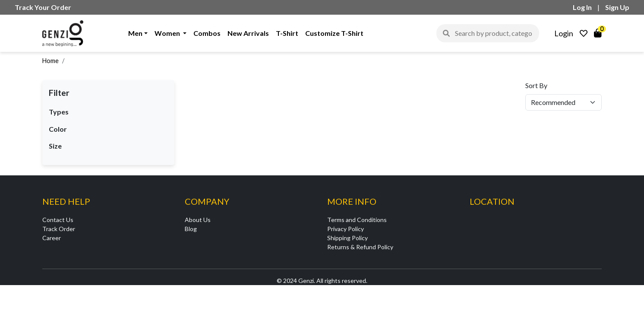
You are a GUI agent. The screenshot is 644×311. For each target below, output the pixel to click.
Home (51, 61)
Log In (582, 7)
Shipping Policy (347, 238)
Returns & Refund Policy (360, 247)
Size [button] (55, 146)
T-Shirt (287, 33)
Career (52, 238)
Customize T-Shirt (334, 33)
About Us (198, 220)
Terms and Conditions (357, 220)
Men (135, 33)
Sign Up (617, 7)
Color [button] (58, 129)
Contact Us (58, 220)
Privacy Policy (346, 229)
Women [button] (168, 33)
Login (564, 33)
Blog (191, 229)
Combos (207, 33)
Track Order (59, 229)
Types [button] (59, 112)
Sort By (536, 85)
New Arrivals (248, 33)
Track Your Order (43, 7)
